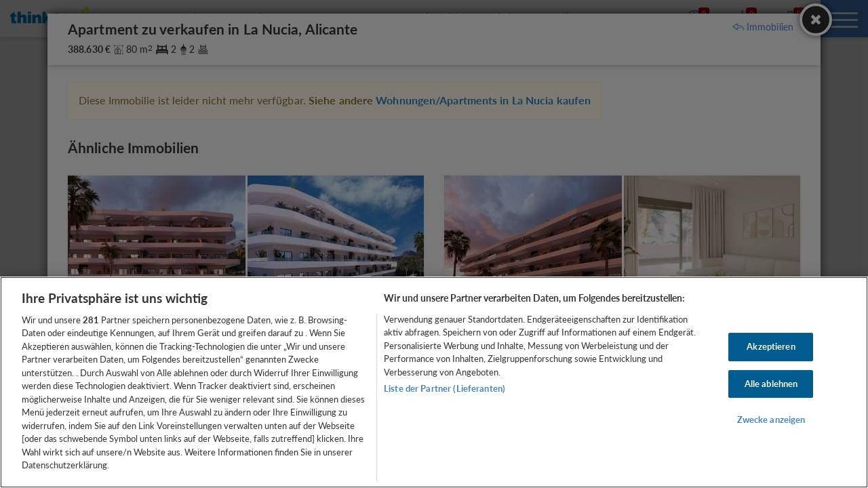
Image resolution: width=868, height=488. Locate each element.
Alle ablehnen (771, 384)
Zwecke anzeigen (771, 420)
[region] (434, 382)
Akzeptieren (771, 346)
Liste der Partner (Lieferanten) (445, 388)
